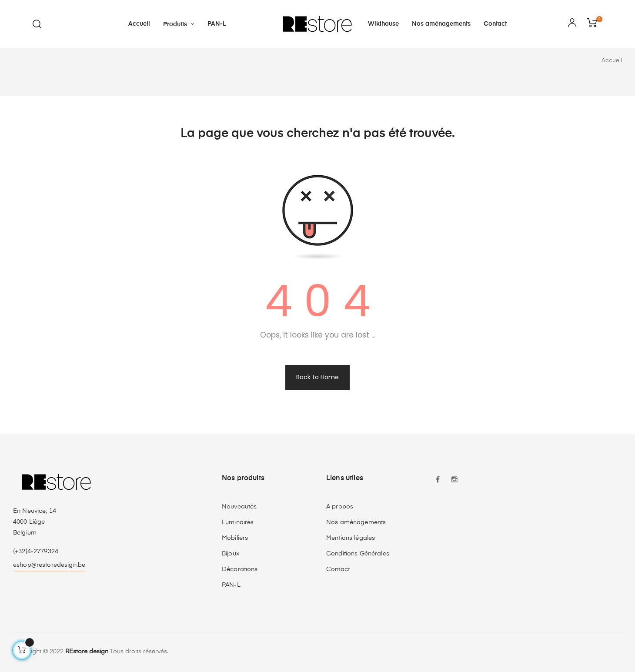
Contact (338, 569)
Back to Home (317, 377)
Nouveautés (239, 507)
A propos (340, 507)
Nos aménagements (356, 522)
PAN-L (231, 585)
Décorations (240, 569)
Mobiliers (235, 538)
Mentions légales (351, 538)
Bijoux (231, 554)
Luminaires (238, 522)
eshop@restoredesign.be (49, 565)
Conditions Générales (358, 554)
